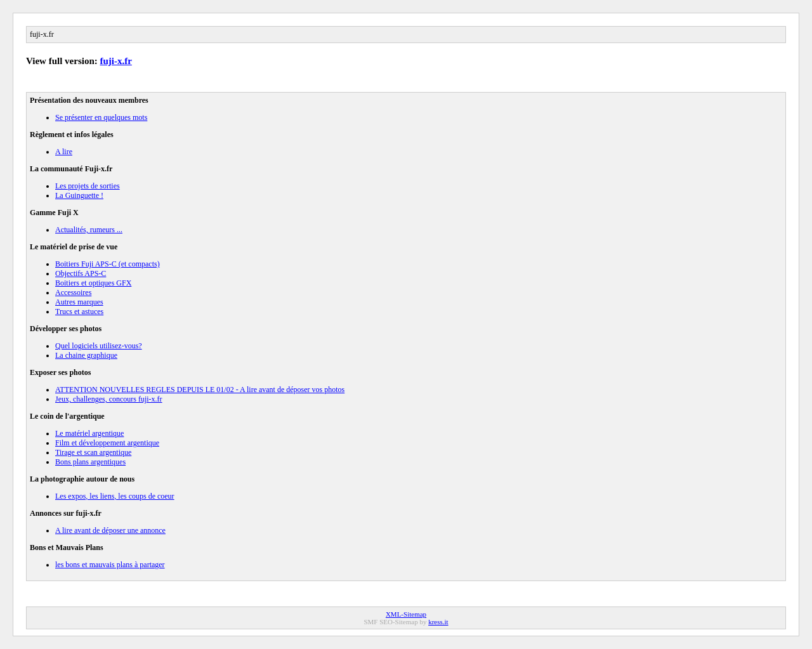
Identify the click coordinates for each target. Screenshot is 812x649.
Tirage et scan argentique (93, 452)
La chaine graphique (86, 355)
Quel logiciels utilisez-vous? (99, 346)
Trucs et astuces (79, 311)
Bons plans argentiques (90, 462)
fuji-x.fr (116, 61)
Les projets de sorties (88, 186)
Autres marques (79, 302)
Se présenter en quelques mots (101, 117)
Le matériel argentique (89, 433)
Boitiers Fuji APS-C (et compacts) (108, 264)
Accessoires (73, 292)
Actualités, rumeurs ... (89, 230)
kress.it (438, 622)
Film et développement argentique (107, 443)
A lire (64, 152)
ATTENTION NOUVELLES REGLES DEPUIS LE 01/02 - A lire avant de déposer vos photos (200, 390)
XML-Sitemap (406, 614)
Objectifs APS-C (81, 273)
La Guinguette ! (79, 195)
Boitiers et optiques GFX (93, 283)
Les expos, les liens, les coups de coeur (115, 496)
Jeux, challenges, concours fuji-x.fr (109, 399)
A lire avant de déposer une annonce (110, 530)
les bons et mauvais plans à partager (110, 565)
